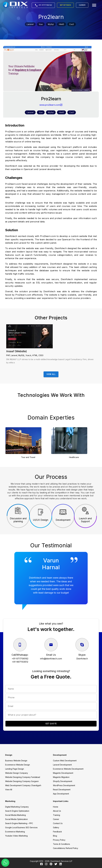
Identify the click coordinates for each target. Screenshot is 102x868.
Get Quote (51, 724)
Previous (3, 444)
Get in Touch (65, 5)
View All (51, 374)
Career (82, 5)
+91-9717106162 (43, 5)
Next (99, 444)
